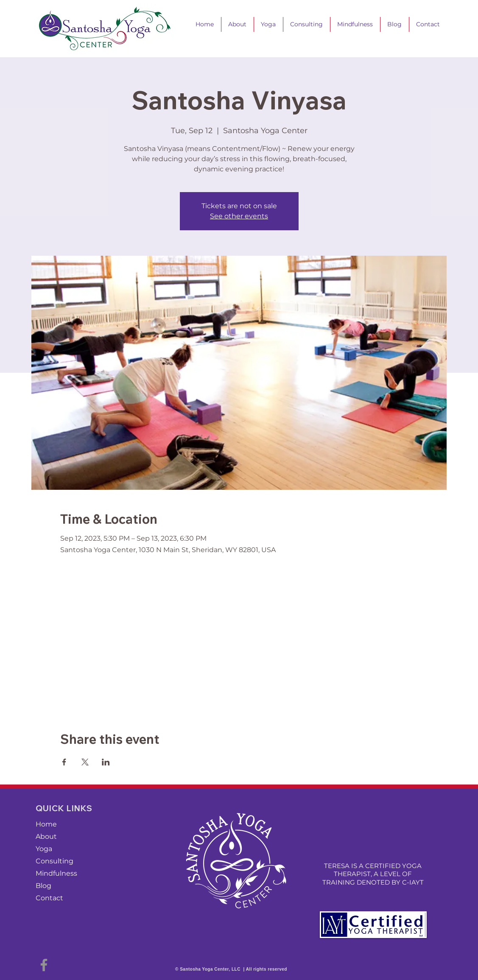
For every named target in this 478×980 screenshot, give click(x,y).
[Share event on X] (85, 762)
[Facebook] (44, 965)
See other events (239, 216)
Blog (43, 886)
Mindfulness (56, 873)
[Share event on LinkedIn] (106, 762)
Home (46, 824)
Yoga (44, 849)
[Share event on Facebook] (64, 762)
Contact (49, 898)
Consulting (55, 861)
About (46, 836)
